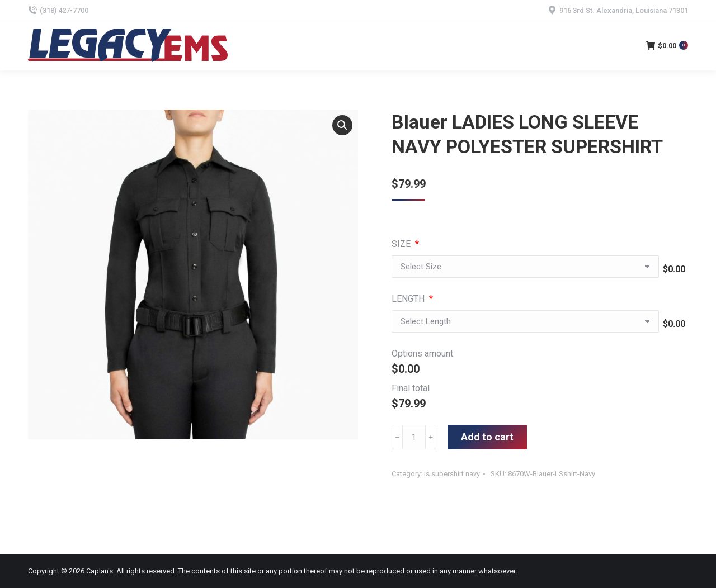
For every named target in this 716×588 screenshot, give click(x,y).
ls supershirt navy (452, 474)
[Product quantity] (414, 437)
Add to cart (487, 437)
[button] (342, 125)
